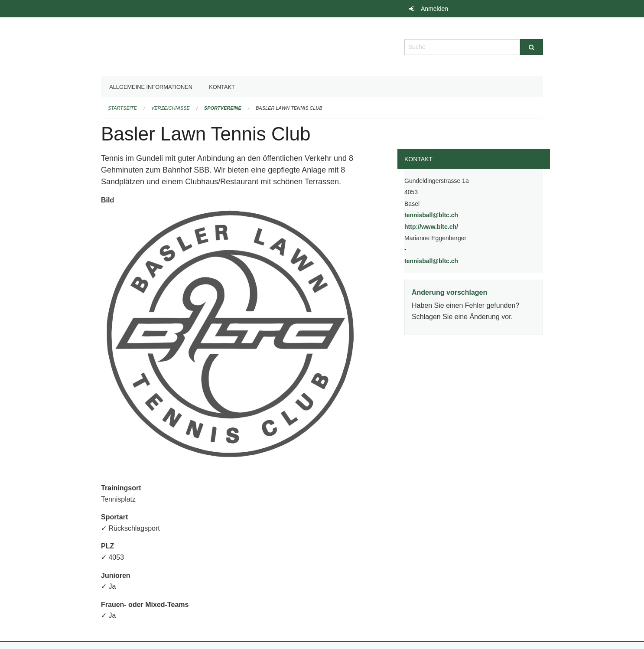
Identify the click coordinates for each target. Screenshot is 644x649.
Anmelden (434, 9)
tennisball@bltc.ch (431, 215)
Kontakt (222, 87)
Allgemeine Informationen (151, 87)
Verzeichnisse (171, 108)
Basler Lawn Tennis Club (289, 108)
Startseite (122, 108)
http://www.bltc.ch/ (453, 226)
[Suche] (532, 47)
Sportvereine (223, 108)
